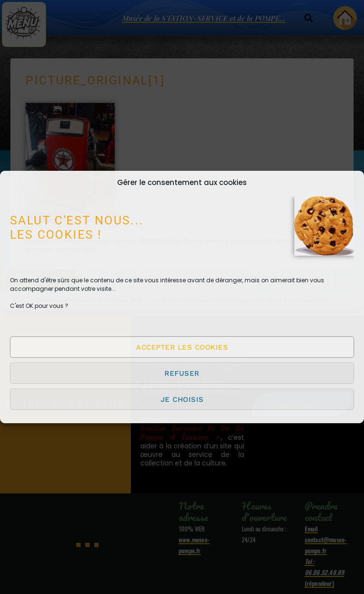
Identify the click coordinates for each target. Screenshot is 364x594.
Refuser (182, 373)
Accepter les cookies (182, 347)
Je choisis (182, 399)
